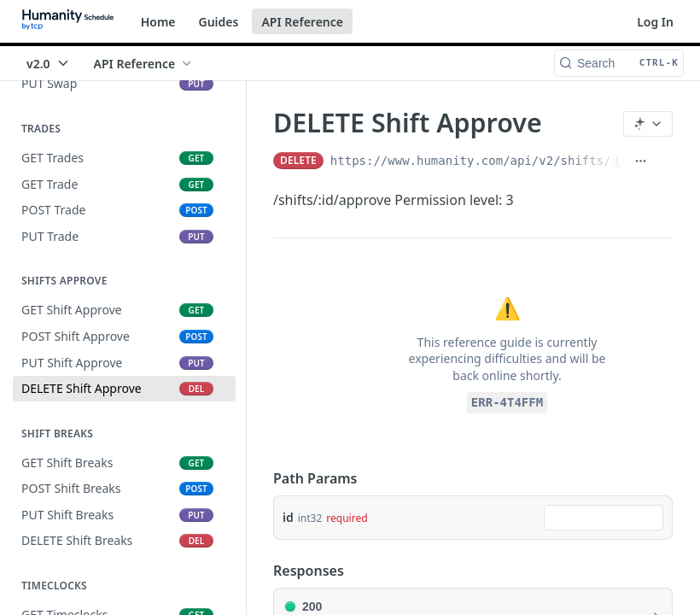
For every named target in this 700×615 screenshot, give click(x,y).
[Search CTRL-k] (619, 63)
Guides (219, 22)
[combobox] (604, 518)
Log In (655, 22)
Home (158, 22)
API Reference (302, 22)
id (288, 517)
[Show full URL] (641, 161)
